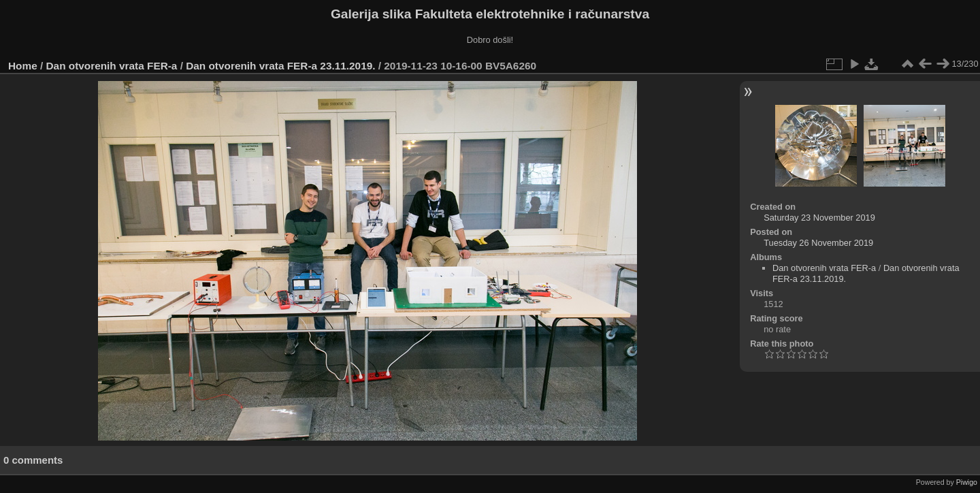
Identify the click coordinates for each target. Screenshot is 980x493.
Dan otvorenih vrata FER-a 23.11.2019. (280, 66)
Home (23, 66)
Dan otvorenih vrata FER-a (112, 66)
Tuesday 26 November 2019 (818, 243)
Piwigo (967, 482)
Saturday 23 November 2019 (819, 218)
